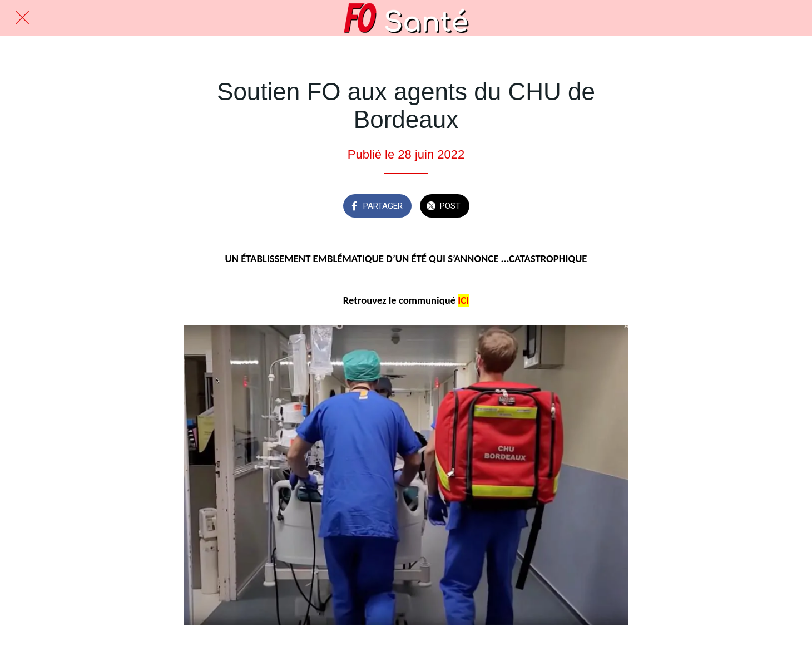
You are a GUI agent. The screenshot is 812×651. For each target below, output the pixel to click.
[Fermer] (22, 18)
